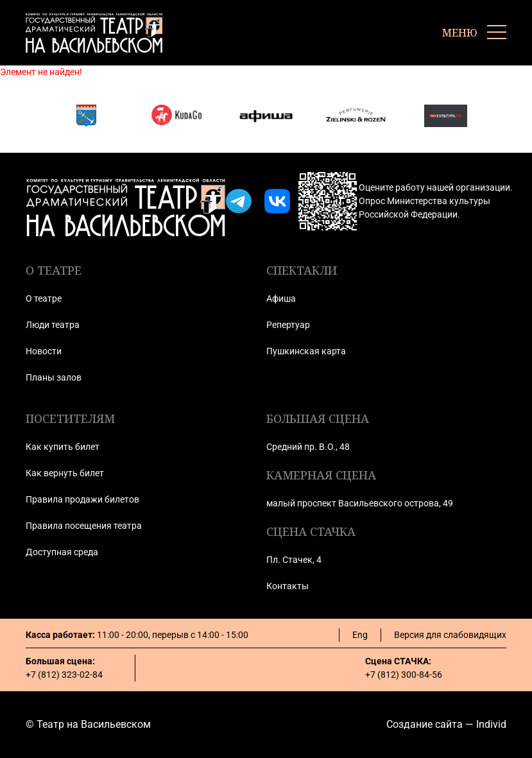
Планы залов (54, 377)
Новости (44, 351)
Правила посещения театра (84, 526)
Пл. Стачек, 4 (294, 560)
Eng (360, 635)
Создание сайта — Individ (446, 724)
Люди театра (53, 325)
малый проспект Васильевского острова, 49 (360, 503)
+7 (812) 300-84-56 (404, 675)
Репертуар (288, 325)
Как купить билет (63, 447)
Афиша (281, 298)
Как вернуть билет (65, 473)
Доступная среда (62, 552)
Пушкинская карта (306, 351)
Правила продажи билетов (82, 499)
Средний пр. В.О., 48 (308, 447)
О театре (44, 298)
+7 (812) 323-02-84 (64, 675)
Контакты (287, 586)
